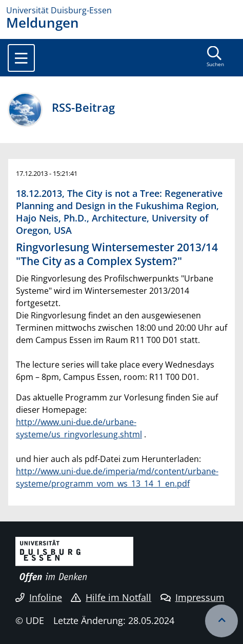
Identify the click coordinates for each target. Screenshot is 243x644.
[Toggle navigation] (21, 58)
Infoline (39, 597)
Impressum (193, 597)
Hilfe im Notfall (111, 597)
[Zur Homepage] (121, 10)
